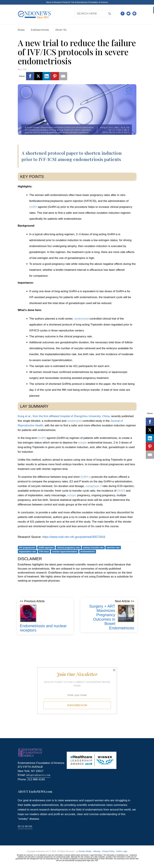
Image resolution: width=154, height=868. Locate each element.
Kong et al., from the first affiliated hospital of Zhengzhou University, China (64, 416)
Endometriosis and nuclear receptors (43, 628)
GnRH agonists (46, 547)
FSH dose (44, 552)
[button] (77, 674)
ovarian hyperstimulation (65, 552)
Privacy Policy (108, 851)
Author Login (122, 851)
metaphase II (94, 486)
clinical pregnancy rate (68, 547)
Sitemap (97, 851)
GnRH (33, 207)
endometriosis (88, 552)
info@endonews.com (38, 775)
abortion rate (113, 547)
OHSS (121, 491)
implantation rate (27, 552)
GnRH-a (85, 477)
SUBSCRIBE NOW (77, 705)
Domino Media (85, 851)
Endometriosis (40, 30)
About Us (61, 30)
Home (21, 30)
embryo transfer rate (93, 547)
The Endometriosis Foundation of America (89, 2)
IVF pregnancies (27, 547)
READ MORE (25, 826)
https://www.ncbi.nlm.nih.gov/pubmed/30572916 (74, 537)
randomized (81, 319)
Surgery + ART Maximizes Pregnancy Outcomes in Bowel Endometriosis (112, 617)
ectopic (83, 443)
